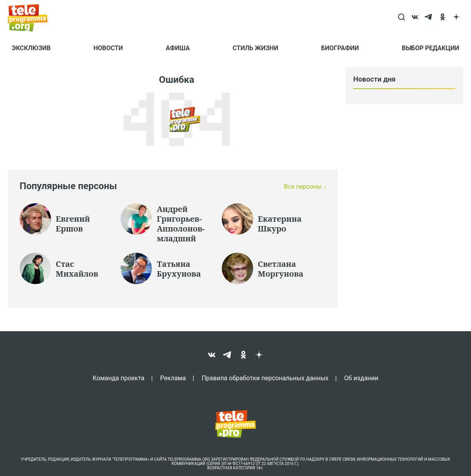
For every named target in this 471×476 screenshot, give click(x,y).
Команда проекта (119, 378)
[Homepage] (32, 18)
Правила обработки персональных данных (265, 378)
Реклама (173, 378)
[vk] (415, 18)
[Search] (401, 18)
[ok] (443, 18)
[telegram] (429, 18)
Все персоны (303, 187)
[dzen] (456, 18)
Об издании (361, 378)
